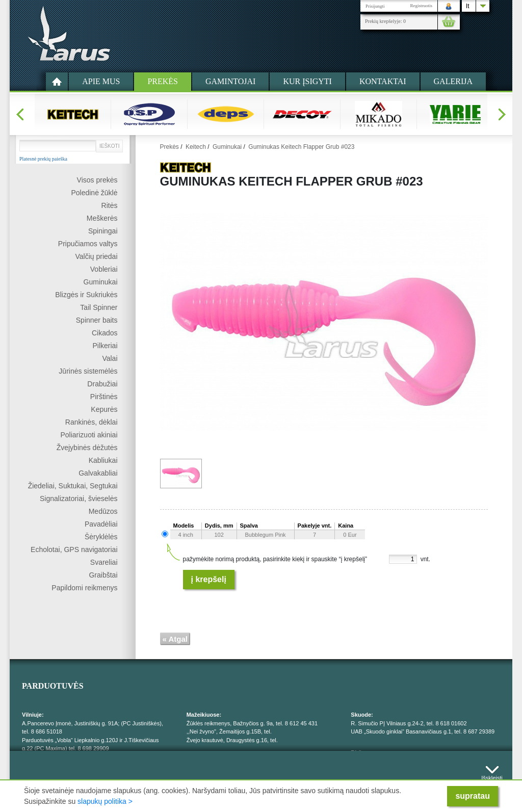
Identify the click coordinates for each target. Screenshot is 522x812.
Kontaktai (383, 81)
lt (468, 6)
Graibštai (103, 575)
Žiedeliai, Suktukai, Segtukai (73, 486)
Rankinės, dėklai (92, 422)
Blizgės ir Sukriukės (86, 295)
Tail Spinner (99, 307)
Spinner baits (97, 320)
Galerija (453, 81)
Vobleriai (104, 269)
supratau (473, 796)
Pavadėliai (101, 524)
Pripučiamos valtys (88, 244)
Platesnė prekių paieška (43, 159)
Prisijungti (375, 6)
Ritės (110, 205)
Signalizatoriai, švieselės (79, 499)
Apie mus (101, 81)
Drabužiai (102, 384)
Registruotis (421, 6)
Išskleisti (492, 776)
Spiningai (103, 231)
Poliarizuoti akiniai (89, 435)
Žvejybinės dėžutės (87, 448)
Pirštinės (104, 397)
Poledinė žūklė (94, 193)
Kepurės (104, 409)
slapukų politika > (105, 801)
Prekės (163, 81)
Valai (110, 358)
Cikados (105, 333)
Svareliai (104, 562)
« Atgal (175, 639)
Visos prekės (97, 180)
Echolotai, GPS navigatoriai (74, 549)
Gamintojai (230, 81)
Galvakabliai (98, 473)
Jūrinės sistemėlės (88, 371)
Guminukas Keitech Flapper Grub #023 (301, 147)
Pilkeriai (105, 346)
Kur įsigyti (307, 81)
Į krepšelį (209, 579)
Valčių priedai (96, 256)
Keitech (196, 147)
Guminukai (101, 282)
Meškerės (102, 218)
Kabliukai (103, 460)
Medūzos (103, 511)
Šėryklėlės (101, 537)
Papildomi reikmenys (84, 588)
